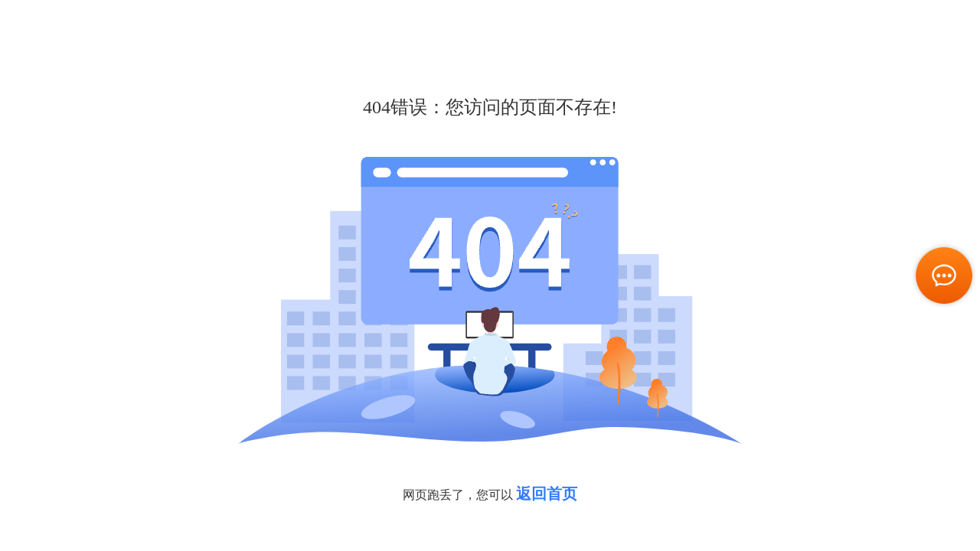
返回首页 (547, 494)
